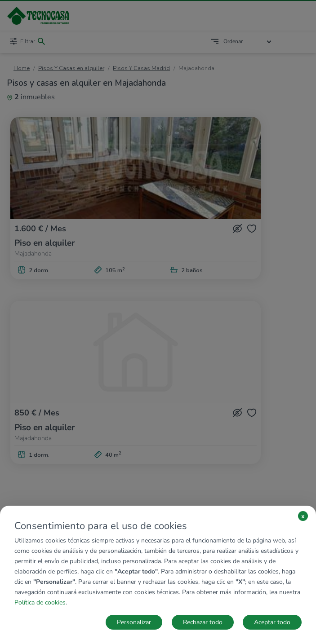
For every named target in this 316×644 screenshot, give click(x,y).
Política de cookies (40, 602)
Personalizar (134, 622)
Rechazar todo (203, 622)
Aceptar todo (272, 622)
